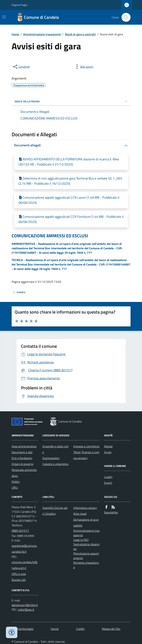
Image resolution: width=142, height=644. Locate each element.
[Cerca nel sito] (124, 17)
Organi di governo (22, 464)
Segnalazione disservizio (86, 547)
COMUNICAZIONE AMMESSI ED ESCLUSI (50, 236)
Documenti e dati (22, 452)
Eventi (108, 483)
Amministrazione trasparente (42, 34)
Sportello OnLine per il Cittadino (55, 511)
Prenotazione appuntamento (86, 556)
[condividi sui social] (21, 67)
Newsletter (111, 512)
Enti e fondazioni (22, 458)
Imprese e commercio (86, 446)
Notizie (108, 446)
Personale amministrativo (24, 473)
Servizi (55, 629)
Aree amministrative (24, 446)
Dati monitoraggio (23, 629)
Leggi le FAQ (81, 540)
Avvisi (108, 452)
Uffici (15, 488)
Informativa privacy (85, 508)
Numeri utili (19, 580)
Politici (16, 482)
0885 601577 (20, 531)
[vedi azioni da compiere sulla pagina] (84, 67)
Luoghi (108, 477)
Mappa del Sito (111, 629)
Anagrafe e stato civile (55, 449)
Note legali (80, 514)
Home (15, 34)
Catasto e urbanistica (55, 464)
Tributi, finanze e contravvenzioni (86, 455)
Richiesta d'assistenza (86, 565)
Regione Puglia (19, 5)
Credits (80, 629)
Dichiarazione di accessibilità (86, 522)
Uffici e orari (19, 574)
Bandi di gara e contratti (80, 34)
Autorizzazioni (51, 458)
